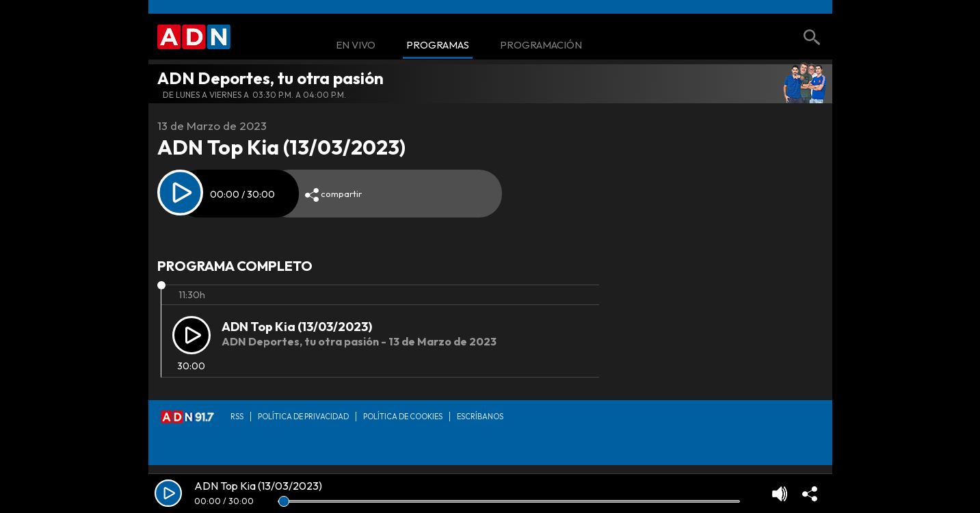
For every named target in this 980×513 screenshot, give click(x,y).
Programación (541, 45)
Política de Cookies (403, 417)
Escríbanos (480, 417)
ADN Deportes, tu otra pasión (270, 78)
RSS (237, 417)
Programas (438, 45)
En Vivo (356, 45)
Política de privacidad (303, 417)
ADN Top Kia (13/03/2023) (297, 327)
